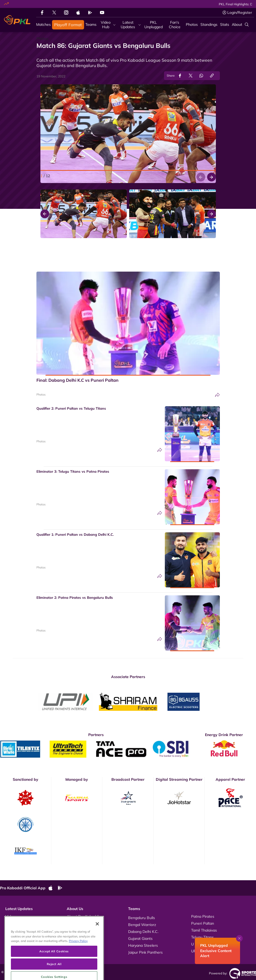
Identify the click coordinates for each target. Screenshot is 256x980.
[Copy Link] (212, 76)
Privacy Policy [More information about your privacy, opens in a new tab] (78, 958)
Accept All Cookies (54, 968)
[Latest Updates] (129, 25)
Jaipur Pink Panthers (145, 952)
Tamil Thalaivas (204, 930)
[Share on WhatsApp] (201, 76)
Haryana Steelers (143, 945)
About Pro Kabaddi (83, 916)
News (10, 930)
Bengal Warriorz (142, 925)
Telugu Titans (202, 937)
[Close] (97, 941)
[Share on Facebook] (180, 76)
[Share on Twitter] (191, 76)
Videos (11, 916)
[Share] (217, 395)
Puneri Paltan (203, 923)
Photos (41, 395)
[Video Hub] (107, 25)
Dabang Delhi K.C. (143, 932)
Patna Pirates (203, 916)
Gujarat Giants (140, 939)
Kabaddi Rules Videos (85, 923)
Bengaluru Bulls (142, 918)
